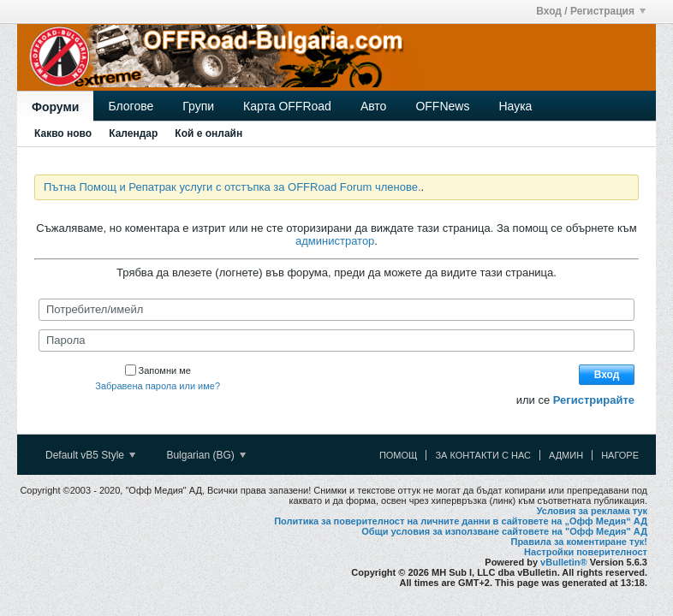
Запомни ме (158, 370)
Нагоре (620, 455)
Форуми (55, 107)
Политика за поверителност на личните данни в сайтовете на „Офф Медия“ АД (461, 521)
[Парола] (336, 341)
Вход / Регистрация (591, 11)
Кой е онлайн (208, 133)
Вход (607, 375)
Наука (515, 106)
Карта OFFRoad (287, 106)
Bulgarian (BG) (206, 455)
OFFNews (442, 106)
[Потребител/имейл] (336, 310)
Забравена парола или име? (158, 386)
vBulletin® (564, 562)
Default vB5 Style (90, 455)
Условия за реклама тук (592, 511)
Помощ (399, 455)
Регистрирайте (594, 400)
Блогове (131, 106)
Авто (374, 106)
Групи (198, 106)
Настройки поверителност (586, 552)
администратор (335, 241)
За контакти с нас (483, 455)
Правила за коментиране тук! (579, 542)
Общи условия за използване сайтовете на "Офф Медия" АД (504, 531)
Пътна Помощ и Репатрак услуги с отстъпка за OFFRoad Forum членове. (232, 187)
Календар (133, 133)
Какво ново (63, 133)
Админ (566, 455)
